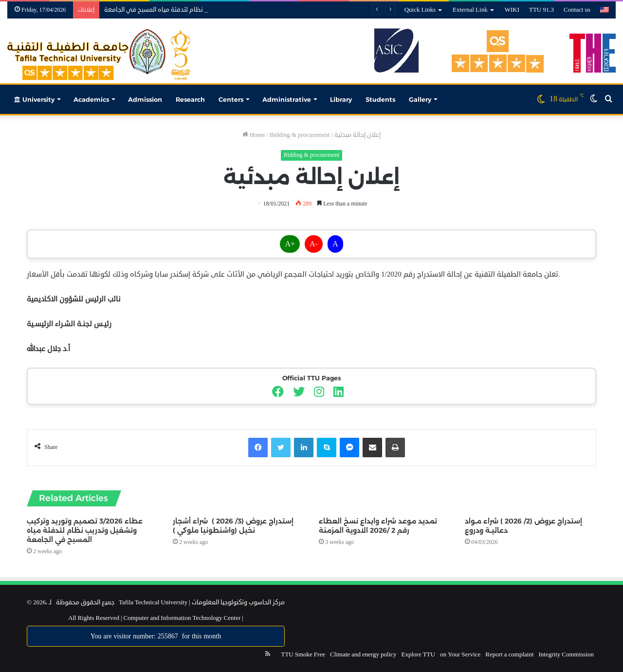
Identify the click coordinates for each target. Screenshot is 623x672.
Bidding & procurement (300, 135)
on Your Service (460, 654)
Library (341, 99)
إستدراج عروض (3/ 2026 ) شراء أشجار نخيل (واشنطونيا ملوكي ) (233, 526)
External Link (470, 10)
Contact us (577, 10)
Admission (145, 99)
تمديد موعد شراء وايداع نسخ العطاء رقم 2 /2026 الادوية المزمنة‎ (378, 526)
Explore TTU (418, 654)
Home (254, 135)
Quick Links (420, 10)
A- (314, 244)
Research (190, 99)
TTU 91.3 (541, 10)
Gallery (420, 99)
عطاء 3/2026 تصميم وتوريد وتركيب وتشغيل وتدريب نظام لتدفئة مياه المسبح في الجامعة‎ (85, 530)
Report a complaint (509, 654)
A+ (290, 244)
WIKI (512, 10)
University (34, 99)
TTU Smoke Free (303, 654)
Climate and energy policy (363, 654)
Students (380, 99)
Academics (91, 99)
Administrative (287, 99)
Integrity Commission (567, 654)
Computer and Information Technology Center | (183, 618)
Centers (231, 99)
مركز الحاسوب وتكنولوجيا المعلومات (238, 602)
